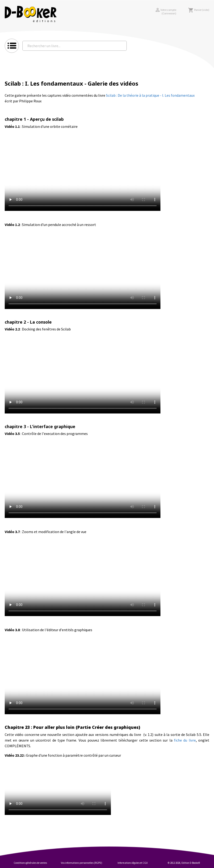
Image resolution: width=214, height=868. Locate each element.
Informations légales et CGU (133, 863)
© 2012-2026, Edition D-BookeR (184, 863)
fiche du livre (185, 740)
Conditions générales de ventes (30, 863)
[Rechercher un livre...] (75, 46)
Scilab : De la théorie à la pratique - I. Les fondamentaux (150, 95)
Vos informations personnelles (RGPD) (82, 863)
